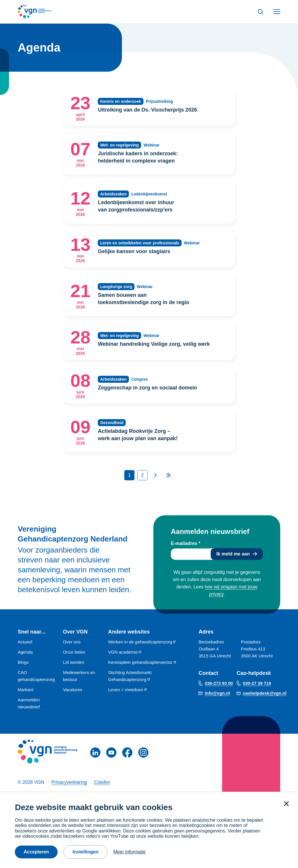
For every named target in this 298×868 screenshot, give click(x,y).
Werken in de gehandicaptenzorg (142, 642)
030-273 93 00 (219, 683)
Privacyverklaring (69, 782)
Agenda (25, 652)
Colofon (102, 782)
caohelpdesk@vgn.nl (265, 693)
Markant (26, 690)
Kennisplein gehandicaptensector (143, 662)
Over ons (72, 642)
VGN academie (125, 652)
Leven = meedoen (128, 690)
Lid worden (73, 662)
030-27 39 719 (257, 683)
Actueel (25, 642)
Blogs (23, 662)
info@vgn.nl (217, 693)
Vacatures (72, 690)
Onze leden (74, 652)
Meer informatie (129, 852)
